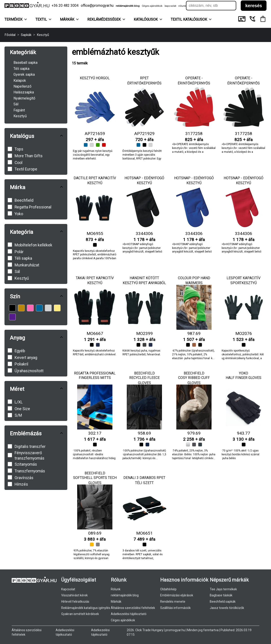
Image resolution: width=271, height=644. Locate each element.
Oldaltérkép (168, 589)
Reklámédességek (106, 19)
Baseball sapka (25, 63)
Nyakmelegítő (24, 98)
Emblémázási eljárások (177, 595)
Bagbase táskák (221, 595)
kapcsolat (170, 6)
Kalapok (20, 81)
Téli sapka (21, 69)
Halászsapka (24, 92)
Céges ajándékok (152, 6)
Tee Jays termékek (223, 589)
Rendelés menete (173, 602)
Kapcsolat (68, 589)
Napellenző (22, 86)
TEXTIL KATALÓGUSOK (191, 19)
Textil (43, 19)
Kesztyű (20, 116)
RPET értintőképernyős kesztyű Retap (144, 83)
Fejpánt (19, 110)
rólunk (182, 6)
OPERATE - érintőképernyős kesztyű (194, 83)
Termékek (16, 19)
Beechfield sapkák (223, 602)
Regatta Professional (95, 373)
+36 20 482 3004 (65, 6)
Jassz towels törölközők (227, 608)
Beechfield (144, 373)
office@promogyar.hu (97, 6)
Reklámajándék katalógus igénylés (86, 608)
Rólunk (116, 589)
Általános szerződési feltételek (133, 608)
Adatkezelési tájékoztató (129, 614)
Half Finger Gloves (244, 378)
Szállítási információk (175, 608)
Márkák (69, 19)
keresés (254, 6)
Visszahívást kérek (74, 595)
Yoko (244, 373)
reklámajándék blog (128, 6)
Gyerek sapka (24, 74)
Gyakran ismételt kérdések (80, 614)
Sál (16, 104)
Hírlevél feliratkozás (75, 602)
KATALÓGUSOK (148, 19)
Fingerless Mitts (95, 378)
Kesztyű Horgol (95, 78)
